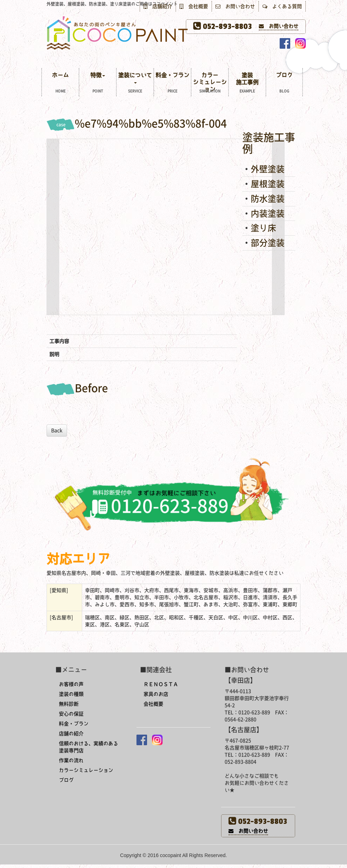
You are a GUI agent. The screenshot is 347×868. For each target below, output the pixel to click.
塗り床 (263, 228)
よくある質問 (282, 6)
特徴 (98, 83)
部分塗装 (268, 243)
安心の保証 (71, 714)
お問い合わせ (235, 6)
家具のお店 (156, 694)
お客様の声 (71, 684)
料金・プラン (172, 83)
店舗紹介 (158, 6)
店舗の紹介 (71, 734)
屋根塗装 (268, 184)
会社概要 (194, 6)
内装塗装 (268, 213)
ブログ (284, 83)
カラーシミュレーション (210, 83)
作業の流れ (71, 760)
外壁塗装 (268, 169)
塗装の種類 (71, 694)
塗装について (135, 83)
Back (57, 430)
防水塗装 (268, 199)
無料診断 (69, 704)
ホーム (60, 83)
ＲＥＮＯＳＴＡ (161, 684)
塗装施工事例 (247, 83)
